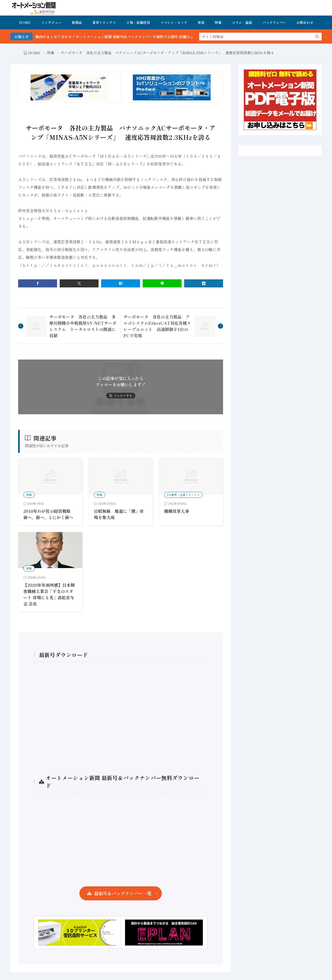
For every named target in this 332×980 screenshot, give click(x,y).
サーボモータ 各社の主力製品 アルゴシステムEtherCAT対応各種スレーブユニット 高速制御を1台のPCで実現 (157, 326)
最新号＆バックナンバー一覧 (123, 893)
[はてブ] (121, 283)
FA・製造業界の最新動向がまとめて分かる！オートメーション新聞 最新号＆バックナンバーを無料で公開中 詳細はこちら (110, 37)
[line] (162, 283)
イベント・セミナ (174, 22)
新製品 (77, 22)
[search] (317, 37)
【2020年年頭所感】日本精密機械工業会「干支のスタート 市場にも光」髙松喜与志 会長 (49, 594)
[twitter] (79, 283)
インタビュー (51, 22)
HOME (25, 22)
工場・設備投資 (138, 22)
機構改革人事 (177, 511)
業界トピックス (104, 22)
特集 (218, 22)
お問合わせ (305, 22)
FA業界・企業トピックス (183, 495)
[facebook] (38, 283)
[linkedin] (204, 283)
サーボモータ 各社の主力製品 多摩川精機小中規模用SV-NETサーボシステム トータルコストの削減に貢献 (83, 326)
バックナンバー (274, 22)
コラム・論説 (242, 22)
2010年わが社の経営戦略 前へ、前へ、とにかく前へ (49, 514)
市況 (201, 22)
